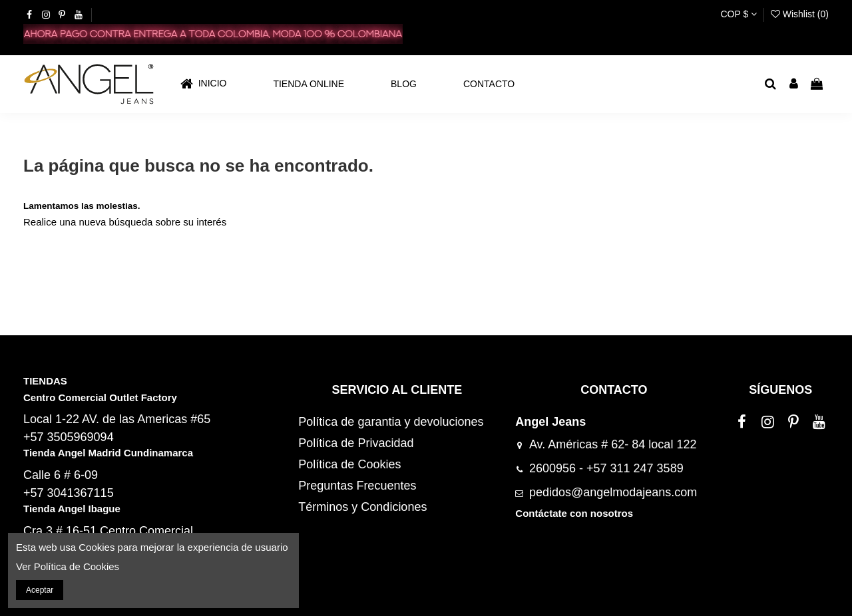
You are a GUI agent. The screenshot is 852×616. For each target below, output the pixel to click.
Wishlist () (800, 14)
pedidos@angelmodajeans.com (613, 492)
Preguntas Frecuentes (357, 486)
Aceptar (40, 590)
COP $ (739, 14)
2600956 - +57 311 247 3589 (606, 468)
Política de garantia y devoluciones (391, 422)
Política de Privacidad (356, 443)
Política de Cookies (349, 464)
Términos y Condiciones (362, 507)
